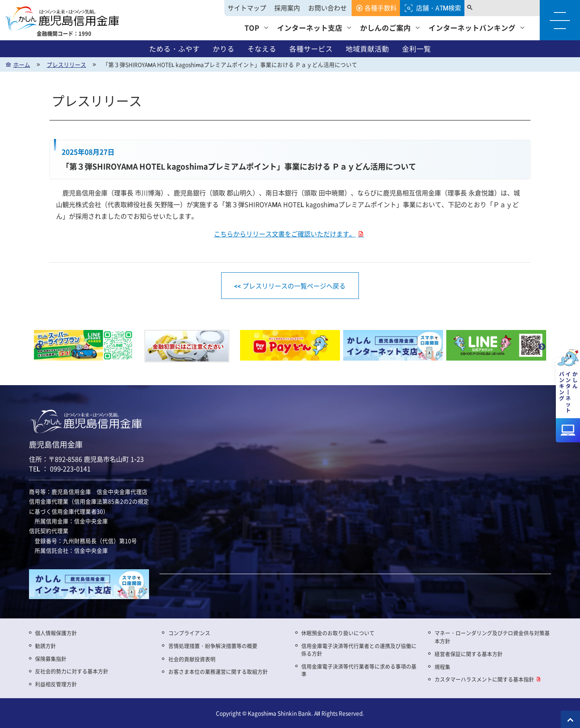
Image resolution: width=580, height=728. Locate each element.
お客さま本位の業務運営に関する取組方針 (218, 671)
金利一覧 (416, 49)
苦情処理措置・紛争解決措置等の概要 (213, 646)
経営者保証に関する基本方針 (469, 654)
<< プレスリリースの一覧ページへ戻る (290, 286)
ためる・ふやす (174, 49)
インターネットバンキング (472, 28)
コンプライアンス (189, 633)
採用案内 (287, 8)
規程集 (442, 667)
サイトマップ (247, 8)
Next (542, 347)
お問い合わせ (327, 8)
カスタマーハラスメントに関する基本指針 (484, 679)
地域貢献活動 (367, 49)
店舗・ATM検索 (439, 8)
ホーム (22, 64)
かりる (224, 49)
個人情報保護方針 (56, 633)
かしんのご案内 (385, 28)
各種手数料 (381, 8)
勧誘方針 (46, 646)
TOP (252, 28)
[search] (498, 8)
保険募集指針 (51, 659)
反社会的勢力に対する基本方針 (72, 671)
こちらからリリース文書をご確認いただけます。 (285, 234)
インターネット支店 (310, 28)
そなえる (262, 49)
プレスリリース (66, 64)
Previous (38, 347)
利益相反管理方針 (56, 684)
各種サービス (311, 49)
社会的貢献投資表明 (192, 659)
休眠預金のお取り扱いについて (338, 633)
